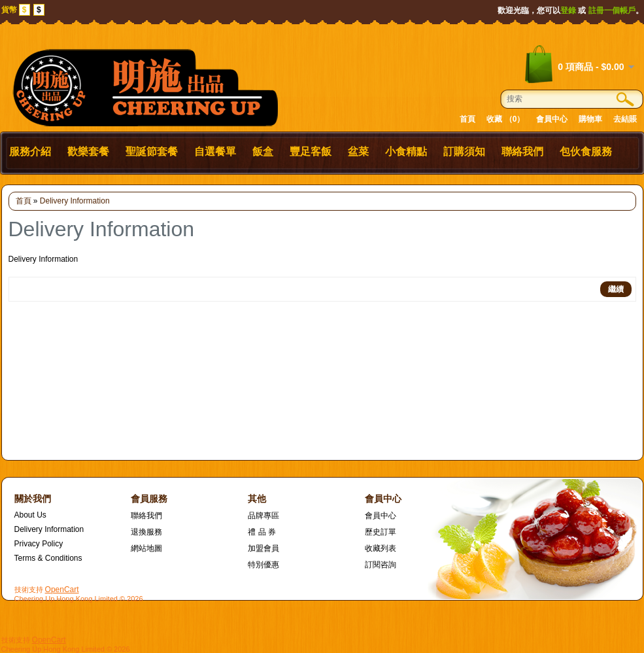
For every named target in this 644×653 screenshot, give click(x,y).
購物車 (590, 119)
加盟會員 (263, 548)
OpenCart (62, 590)
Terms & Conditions (48, 558)
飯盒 (263, 151)
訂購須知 (464, 151)
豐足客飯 (311, 151)
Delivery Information (75, 201)
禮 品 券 (262, 532)
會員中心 (552, 119)
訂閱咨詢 (381, 565)
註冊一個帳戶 (612, 10)
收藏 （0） (505, 119)
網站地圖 (146, 548)
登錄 (568, 10)
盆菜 (358, 151)
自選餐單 (215, 151)
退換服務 (146, 532)
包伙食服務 (586, 151)
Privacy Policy (39, 544)
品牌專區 (263, 516)
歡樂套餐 (88, 151)
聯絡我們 (522, 151)
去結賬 (625, 119)
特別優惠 (263, 565)
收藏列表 (381, 548)
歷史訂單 (381, 532)
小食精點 (406, 151)
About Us (30, 515)
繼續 (616, 289)
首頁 (467, 119)
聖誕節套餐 (152, 151)
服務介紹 (30, 151)
